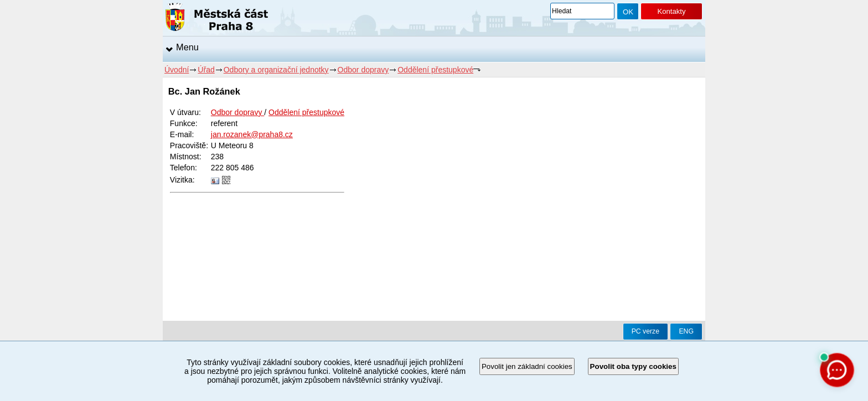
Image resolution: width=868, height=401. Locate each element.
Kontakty (671, 11)
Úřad (206, 70)
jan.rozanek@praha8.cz (252, 134)
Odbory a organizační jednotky (276, 70)
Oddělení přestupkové (435, 70)
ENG (686, 331)
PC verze (645, 331)
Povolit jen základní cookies (527, 366)
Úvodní (177, 70)
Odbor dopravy (363, 70)
